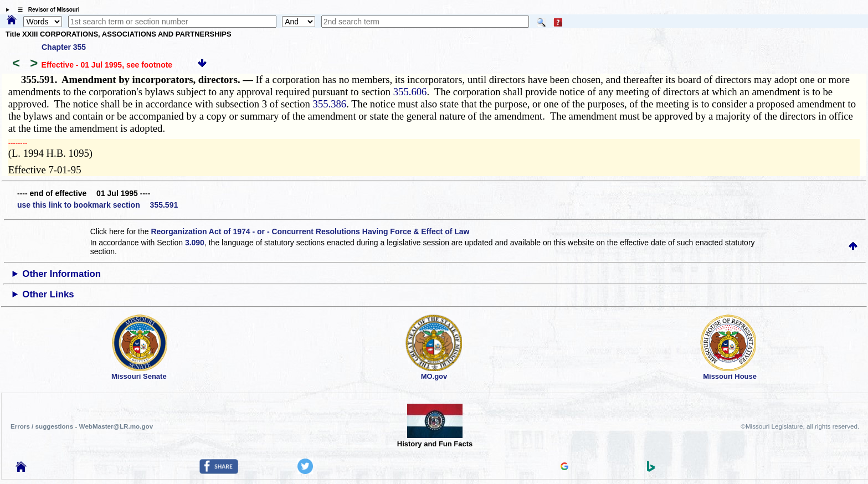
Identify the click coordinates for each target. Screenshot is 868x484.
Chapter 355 (64, 47)
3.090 (195, 243)
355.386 (330, 104)
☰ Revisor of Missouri (46, 10)
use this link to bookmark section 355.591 (97, 205)
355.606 (410, 92)
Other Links (48, 294)
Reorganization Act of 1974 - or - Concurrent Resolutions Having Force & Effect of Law (310, 231)
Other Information (61, 274)
